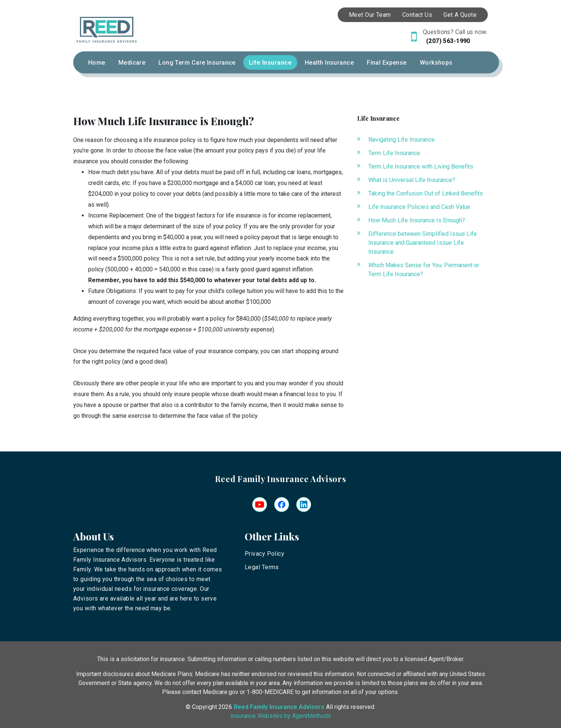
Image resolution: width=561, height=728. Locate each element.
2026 (225, 707)
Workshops (436, 63)
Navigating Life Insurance (402, 140)
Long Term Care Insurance (197, 63)
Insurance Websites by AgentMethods (281, 716)
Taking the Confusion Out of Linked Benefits (426, 193)
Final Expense (387, 63)
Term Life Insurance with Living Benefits (421, 166)
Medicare (132, 63)
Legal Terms (262, 567)
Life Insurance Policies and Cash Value (419, 207)
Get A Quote (460, 15)
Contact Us (417, 15)
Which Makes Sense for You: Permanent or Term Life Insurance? (424, 270)
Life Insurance (270, 63)
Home (97, 63)
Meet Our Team (370, 15)
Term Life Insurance (394, 153)
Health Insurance (329, 63)
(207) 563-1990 (447, 41)
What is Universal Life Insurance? (412, 180)
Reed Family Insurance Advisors (280, 479)
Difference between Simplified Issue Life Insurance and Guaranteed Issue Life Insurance (423, 243)
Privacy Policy (264, 554)
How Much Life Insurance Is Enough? (417, 220)
